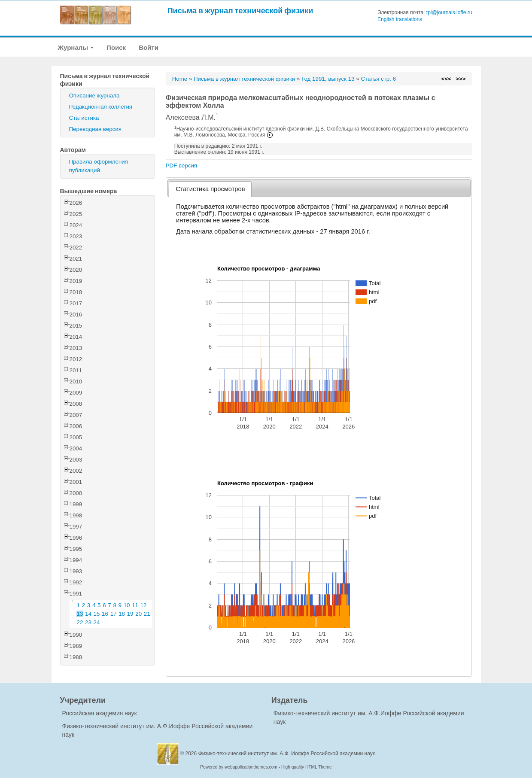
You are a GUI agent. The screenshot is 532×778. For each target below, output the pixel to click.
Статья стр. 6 (378, 79)
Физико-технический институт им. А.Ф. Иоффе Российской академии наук (287, 754)
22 (80, 622)
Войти (149, 47)
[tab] (210, 189)
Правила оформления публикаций (99, 166)
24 (97, 622)
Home (180, 79)
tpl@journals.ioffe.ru (449, 12)
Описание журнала (94, 96)
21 (147, 614)
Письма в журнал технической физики (240, 11)
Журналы (76, 47)
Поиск (116, 47)
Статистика (84, 118)
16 (105, 614)
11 (135, 605)
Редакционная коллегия (101, 107)
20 (138, 614)
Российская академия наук (100, 713)
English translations (400, 19)
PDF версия (181, 166)
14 (88, 614)
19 (130, 614)
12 (144, 605)
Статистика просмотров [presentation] (210, 189)
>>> (461, 79)
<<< (446, 79)
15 (97, 614)
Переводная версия (95, 129)
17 (114, 614)
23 (88, 622)
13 (80, 614)
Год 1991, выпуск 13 (328, 79)
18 (122, 614)
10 (127, 605)
